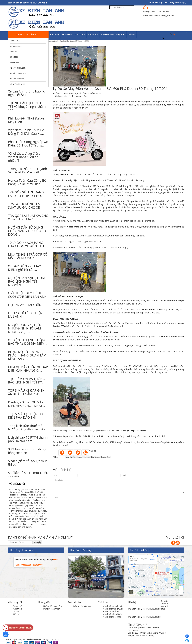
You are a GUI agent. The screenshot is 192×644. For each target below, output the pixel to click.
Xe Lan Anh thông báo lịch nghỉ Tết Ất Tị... (27, 93)
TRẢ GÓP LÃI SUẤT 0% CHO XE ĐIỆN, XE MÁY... (28, 217)
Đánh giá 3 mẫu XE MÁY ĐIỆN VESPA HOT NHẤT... (26, 404)
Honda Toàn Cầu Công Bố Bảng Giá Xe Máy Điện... (27, 182)
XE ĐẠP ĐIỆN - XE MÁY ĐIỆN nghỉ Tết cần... (24, 268)
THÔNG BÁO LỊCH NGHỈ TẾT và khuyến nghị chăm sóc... (27, 106)
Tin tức (16, 611)
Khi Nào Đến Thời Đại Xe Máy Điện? (26, 120)
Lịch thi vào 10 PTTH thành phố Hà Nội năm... (28, 439)
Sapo (57, 640)
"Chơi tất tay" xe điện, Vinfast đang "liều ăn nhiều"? (24, 157)
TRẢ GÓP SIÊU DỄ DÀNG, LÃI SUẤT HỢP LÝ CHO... (26, 194)
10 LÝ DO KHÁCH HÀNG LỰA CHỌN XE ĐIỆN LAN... (27, 244)
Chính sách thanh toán (113, 606)
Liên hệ (167, 3)
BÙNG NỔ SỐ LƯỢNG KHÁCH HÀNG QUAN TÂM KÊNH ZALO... (27, 355)
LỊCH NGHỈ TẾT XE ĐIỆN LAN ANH (25, 315)
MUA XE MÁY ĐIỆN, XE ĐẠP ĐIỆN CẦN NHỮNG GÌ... (28, 369)
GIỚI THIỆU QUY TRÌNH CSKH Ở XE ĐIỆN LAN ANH (27, 295)
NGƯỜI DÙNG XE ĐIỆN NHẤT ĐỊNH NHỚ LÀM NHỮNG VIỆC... (25, 328)
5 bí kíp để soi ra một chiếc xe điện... (28, 474)
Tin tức (152, 3)
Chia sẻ (93, 451)
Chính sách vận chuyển (113, 609)
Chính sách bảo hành (112, 614)
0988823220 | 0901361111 (162, 12)
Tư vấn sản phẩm (79, 96)
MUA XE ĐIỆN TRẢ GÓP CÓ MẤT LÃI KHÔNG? (28, 256)
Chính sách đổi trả (111, 611)
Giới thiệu (159, 3)
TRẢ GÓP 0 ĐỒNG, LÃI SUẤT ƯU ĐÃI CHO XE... (25, 206)
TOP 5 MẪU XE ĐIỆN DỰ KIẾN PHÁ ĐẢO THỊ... (26, 416)
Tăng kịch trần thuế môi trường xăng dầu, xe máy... (28, 427)
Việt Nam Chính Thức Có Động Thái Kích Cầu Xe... (26, 132)
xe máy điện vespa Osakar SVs (97, 457)
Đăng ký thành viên (52, 609)
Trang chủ (18, 606)
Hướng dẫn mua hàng (53, 606)
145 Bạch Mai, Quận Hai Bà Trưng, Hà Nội (34, 559)
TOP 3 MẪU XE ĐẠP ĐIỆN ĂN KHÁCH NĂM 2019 (26, 392)
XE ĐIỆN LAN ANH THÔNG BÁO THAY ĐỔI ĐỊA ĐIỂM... (28, 342)
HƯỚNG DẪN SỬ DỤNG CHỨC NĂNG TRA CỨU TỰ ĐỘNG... (27, 231)
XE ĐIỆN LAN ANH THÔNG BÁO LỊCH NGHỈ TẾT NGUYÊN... (27, 281)
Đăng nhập (174, 3)
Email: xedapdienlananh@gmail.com (144, 627)
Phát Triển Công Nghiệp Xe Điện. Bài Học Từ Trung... (28, 143)
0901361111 (141, 625)
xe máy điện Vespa (174, 301)
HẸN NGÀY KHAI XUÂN (25, 305)
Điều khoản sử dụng (82, 606)
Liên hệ (16, 614)
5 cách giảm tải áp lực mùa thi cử (28, 463)
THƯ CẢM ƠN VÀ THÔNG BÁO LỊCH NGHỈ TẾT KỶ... (27, 380)
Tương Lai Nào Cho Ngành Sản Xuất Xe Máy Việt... (27, 170)
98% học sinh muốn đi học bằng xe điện (28, 451)
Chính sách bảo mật (112, 617)
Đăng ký (183, 3)
